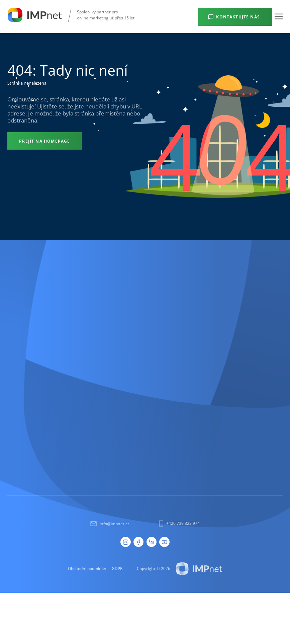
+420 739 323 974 (179, 524)
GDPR (117, 568)
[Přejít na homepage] (45, 141)
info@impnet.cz (110, 524)
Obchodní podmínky (87, 568)
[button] (279, 16)
